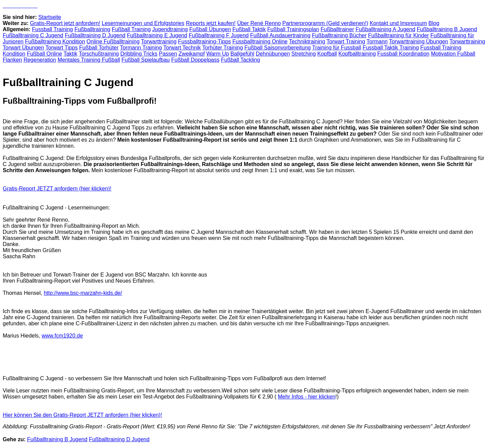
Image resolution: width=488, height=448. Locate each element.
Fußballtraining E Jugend (157, 35)
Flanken (12, 60)
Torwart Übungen (23, 48)
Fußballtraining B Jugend (447, 29)
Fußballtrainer (337, 29)
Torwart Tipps (62, 48)
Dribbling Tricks (139, 54)
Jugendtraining (170, 29)
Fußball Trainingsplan (293, 29)
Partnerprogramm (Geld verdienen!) (325, 23)
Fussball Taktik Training (391, 48)
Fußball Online (44, 54)
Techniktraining (307, 42)
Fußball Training (131, 29)
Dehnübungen (273, 54)
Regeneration (40, 60)
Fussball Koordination (403, 54)
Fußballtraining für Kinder (399, 35)
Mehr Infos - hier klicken (307, 397)
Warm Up (218, 54)
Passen (168, 54)
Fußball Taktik (249, 29)
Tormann (377, 42)
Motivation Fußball (453, 54)
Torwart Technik (182, 48)
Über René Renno (259, 23)
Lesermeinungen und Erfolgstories (143, 23)
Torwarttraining (159, 42)
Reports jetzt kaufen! (211, 23)
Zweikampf (192, 54)
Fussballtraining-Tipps (204, 42)
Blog (434, 23)
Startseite (50, 17)
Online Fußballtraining (113, 42)
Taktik (70, 54)
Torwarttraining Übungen (419, 42)
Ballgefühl (242, 54)
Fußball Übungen (210, 29)
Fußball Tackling (240, 60)
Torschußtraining (99, 54)
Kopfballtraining (357, 54)
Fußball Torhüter (99, 48)
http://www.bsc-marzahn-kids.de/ (83, 293)
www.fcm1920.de (62, 336)
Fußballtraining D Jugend (95, 35)
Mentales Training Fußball (89, 60)
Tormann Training (141, 48)
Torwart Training (346, 42)
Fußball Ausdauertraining (280, 35)
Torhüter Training (223, 48)
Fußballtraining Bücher (339, 35)
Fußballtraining (93, 29)
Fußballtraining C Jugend (33, 35)
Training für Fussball (337, 48)
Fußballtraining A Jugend (385, 29)
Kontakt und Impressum (398, 23)
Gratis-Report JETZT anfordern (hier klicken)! (57, 189)
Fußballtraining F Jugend (219, 35)
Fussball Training (52, 29)
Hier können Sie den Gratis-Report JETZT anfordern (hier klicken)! (82, 415)
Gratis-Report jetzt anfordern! (65, 23)
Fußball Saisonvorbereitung (278, 48)
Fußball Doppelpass (195, 60)
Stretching (304, 54)
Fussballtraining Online (260, 42)
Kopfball (327, 54)
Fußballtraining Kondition (55, 42)
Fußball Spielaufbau (145, 60)
